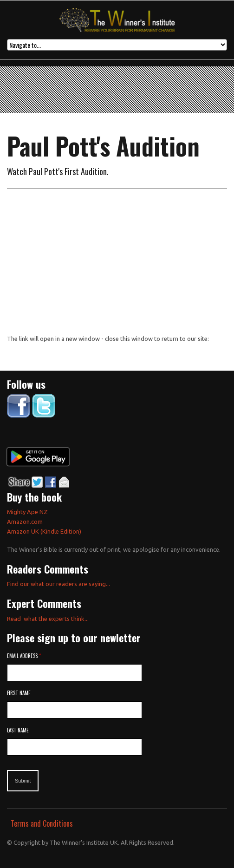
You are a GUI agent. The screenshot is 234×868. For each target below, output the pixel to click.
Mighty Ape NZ (28, 512)
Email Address (24, 656)
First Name (19, 693)
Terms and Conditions (42, 823)
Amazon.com (25, 522)
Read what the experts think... (48, 619)
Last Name (18, 730)
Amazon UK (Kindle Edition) (44, 531)
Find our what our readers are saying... (58, 584)
